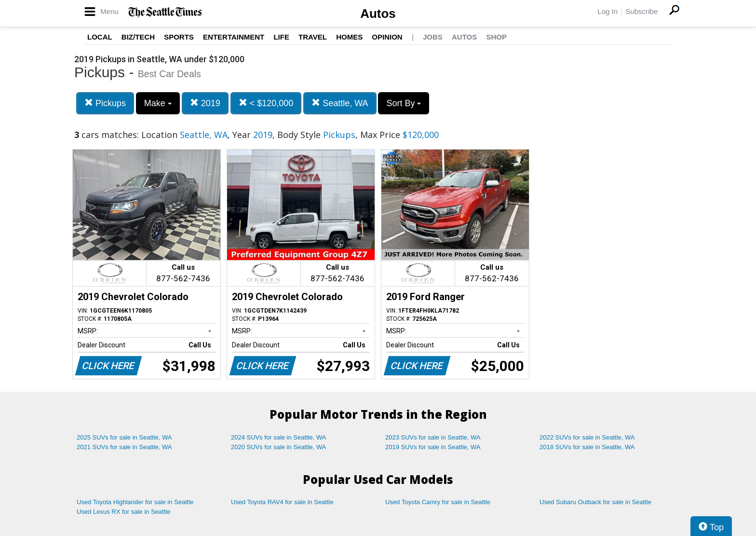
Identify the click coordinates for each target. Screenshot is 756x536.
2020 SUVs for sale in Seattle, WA (279, 447)
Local (100, 37)
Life (281, 37)
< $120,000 (266, 103)
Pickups (105, 103)
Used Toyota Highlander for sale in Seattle (135, 502)
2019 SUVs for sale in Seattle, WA (433, 447)
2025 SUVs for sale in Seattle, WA (124, 437)
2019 (205, 103)
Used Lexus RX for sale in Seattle (123, 512)
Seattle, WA (340, 103)
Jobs (433, 37)
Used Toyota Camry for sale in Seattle (438, 502)
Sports (179, 37)
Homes (349, 37)
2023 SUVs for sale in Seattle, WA (433, 437)
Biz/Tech (138, 37)
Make (158, 103)
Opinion (387, 37)
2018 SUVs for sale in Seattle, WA (587, 447)
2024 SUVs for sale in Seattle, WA (279, 437)
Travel (313, 37)
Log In (607, 11)
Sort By (404, 103)
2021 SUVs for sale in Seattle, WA (124, 447)
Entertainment (234, 37)
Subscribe (641, 11)
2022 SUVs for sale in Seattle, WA (587, 437)
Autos (378, 14)
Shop (496, 37)
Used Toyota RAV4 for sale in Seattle (282, 502)
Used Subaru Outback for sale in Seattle (595, 502)
